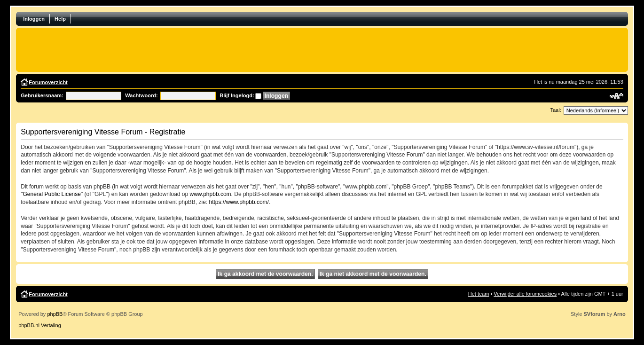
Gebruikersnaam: (42, 95)
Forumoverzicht (48, 82)
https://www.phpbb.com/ (239, 202)
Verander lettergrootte (617, 96)
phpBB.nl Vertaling (40, 325)
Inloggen (34, 19)
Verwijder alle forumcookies (525, 294)
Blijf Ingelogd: (237, 95)
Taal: (556, 110)
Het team (479, 294)
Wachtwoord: (141, 95)
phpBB (55, 314)
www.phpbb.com (211, 194)
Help (60, 19)
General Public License (52, 194)
